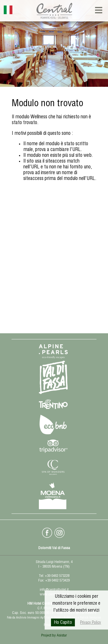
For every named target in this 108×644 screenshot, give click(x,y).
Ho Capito (63, 623)
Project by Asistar (54, 636)
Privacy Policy (91, 623)
